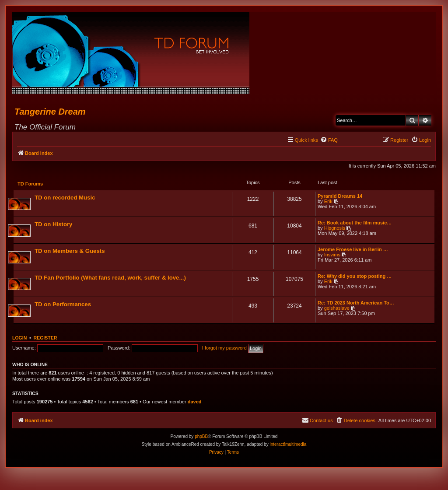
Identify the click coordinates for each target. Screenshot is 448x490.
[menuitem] (329, 140)
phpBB (201, 437)
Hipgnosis (334, 228)
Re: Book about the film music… (354, 223)
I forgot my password (224, 349)
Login (19, 339)
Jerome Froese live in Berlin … (352, 250)
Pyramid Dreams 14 (339, 196)
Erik (328, 202)
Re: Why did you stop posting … (354, 276)
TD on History (54, 225)
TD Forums (31, 184)
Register (45, 339)
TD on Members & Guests (70, 251)
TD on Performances (63, 305)
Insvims (332, 255)
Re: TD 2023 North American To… (355, 303)
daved (195, 402)
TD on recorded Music (65, 198)
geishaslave (336, 308)
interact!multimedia (288, 445)
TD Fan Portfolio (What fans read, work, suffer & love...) (111, 278)
